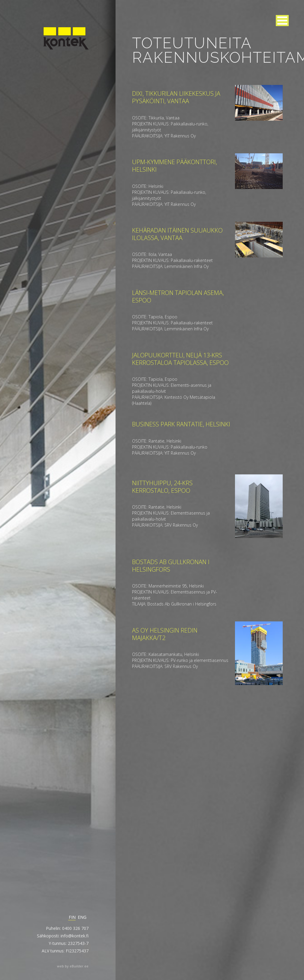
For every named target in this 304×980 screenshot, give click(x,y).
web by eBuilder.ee (73, 966)
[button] (282, 21)
